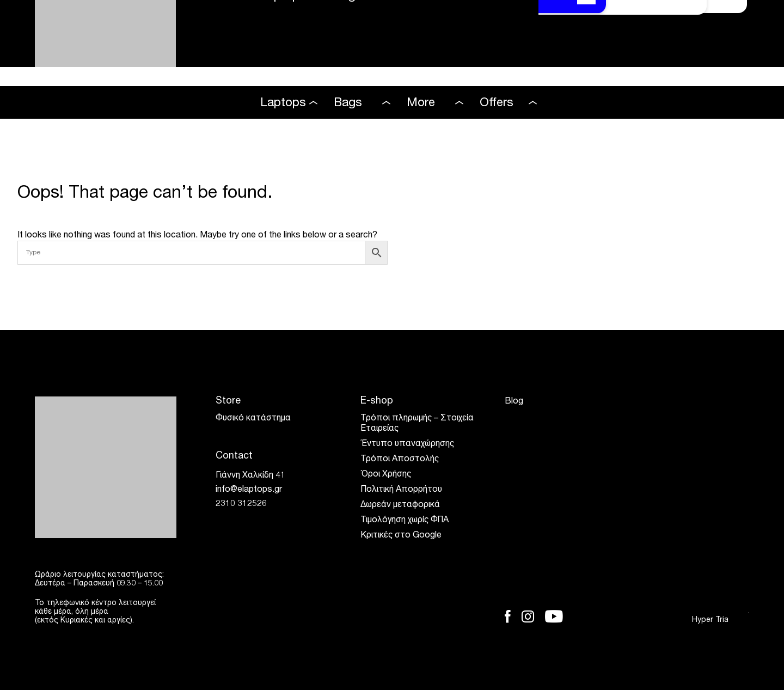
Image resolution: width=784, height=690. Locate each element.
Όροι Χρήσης (386, 475)
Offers (497, 103)
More (421, 103)
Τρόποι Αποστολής (400, 460)
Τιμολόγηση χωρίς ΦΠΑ (405, 521)
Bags (348, 103)
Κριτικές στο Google (401, 536)
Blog (514, 402)
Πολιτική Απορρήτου (401, 490)
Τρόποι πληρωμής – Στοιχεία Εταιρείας (417, 424)
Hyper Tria (721, 620)
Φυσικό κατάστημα (253, 419)
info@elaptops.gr (249, 490)
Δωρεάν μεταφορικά (400, 505)
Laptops (283, 103)
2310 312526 (241, 504)
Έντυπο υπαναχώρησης (407, 444)
